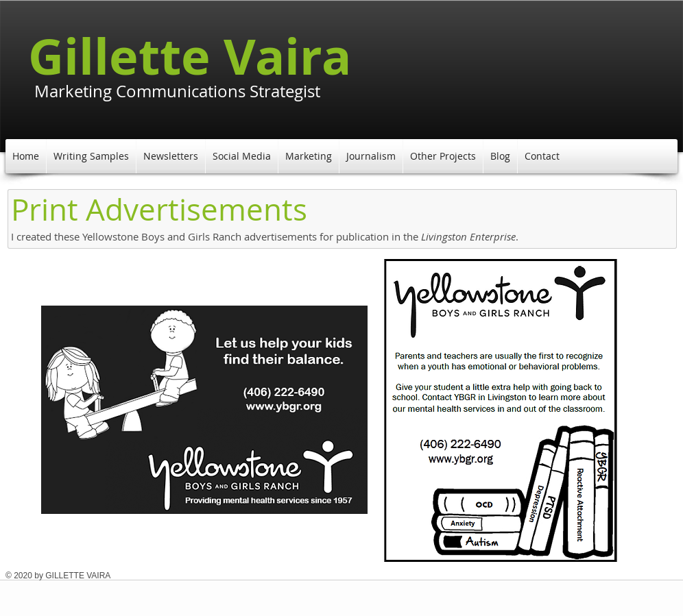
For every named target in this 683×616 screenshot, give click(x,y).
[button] (91, 156)
